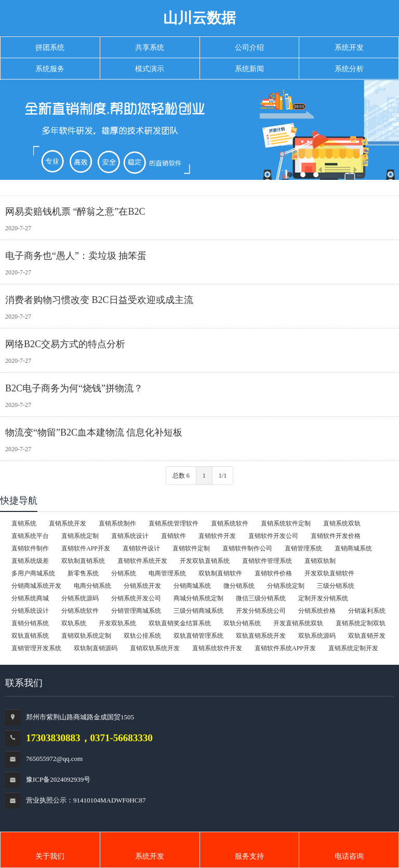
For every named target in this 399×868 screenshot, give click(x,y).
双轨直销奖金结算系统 (180, 623)
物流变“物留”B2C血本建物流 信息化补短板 (94, 432)
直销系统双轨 (342, 523)
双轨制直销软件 (220, 573)
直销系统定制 (80, 536)
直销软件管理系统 (267, 561)
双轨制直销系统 (83, 561)
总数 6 (181, 476)
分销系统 (124, 573)
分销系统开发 (142, 586)
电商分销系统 (92, 586)
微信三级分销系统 (261, 598)
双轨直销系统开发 (261, 636)
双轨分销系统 (242, 623)
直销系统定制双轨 (361, 623)
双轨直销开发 (367, 636)
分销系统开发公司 (136, 598)
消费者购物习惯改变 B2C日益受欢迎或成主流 (99, 300)
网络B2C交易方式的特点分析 (65, 344)
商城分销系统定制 (198, 598)
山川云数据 (199, 18)
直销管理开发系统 (36, 648)
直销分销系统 (30, 623)
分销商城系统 (192, 586)
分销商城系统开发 (36, 586)
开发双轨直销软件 (329, 573)
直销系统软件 (230, 523)
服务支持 (249, 856)
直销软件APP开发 (86, 548)
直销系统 (24, 523)
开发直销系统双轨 (298, 623)
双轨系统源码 (317, 636)
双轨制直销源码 (96, 648)
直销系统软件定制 (286, 523)
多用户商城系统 (33, 573)
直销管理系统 (303, 548)
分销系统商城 (30, 598)
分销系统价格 (317, 611)
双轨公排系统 (142, 636)
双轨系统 (74, 623)
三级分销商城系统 (198, 611)
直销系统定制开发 (353, 648)
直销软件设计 (141, 548)
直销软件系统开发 (142, 561)
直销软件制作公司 (247, 548)
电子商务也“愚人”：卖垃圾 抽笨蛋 (76, 256)
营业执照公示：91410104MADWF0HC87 (86, 800)
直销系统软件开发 (217, 648)
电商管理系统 (167, 573)
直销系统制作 (117, 523)
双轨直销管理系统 (198, 636)
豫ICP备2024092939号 (58, 779)
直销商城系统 (353, 548)
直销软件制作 (30, 548)
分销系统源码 (80, 598)
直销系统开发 (68, 523)
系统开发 (150, 856)
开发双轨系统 (117, 623)
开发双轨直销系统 (205, 561)
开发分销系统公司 (261, 611)
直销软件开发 (217, 536)
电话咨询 (349, 856)
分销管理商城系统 (136, 611)
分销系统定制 (286, 586)
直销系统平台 (30, 536)
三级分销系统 (336, 586)
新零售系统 (83, 573)
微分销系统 (239, 586)
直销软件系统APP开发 (285, 648)
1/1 (223, 476)
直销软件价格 (273, 573)
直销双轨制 (320, 561)
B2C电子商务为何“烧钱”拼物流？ (74, 388)
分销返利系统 (367, 611)
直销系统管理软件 (174, 523)
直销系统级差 (30, 561)
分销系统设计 (30, 611)
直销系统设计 (130, 536)
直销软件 (174, 536)
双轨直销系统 (30, 636)
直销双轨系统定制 (86, 636)
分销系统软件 (80, 611)
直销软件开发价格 (336, 536)
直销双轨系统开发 (155, 648)
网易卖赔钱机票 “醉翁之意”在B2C (75, 212)
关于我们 (50, 856)
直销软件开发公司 (273, 536)
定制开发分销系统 (323, 598)
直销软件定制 (191, 548)
